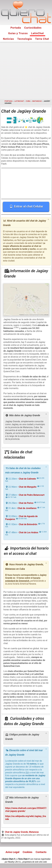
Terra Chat (42, 39)
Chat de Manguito (28, 487)
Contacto (41, 852)
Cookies (27, 852)
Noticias (9, 39)
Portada (16, 28)
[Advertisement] (26, 70)
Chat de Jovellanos (27, 508)
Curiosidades (33, 28)
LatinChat (37, 33)
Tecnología (25, 39)
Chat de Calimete (27, 479)
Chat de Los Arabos (29, 532)
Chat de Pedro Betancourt (32, 495)
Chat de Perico (26, 503)
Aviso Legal (12, 852)
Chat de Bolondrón (28, 524)
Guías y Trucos (18, 33)
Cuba (28, 101)
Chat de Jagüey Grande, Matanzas (22, 832)
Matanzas (37, 101)
